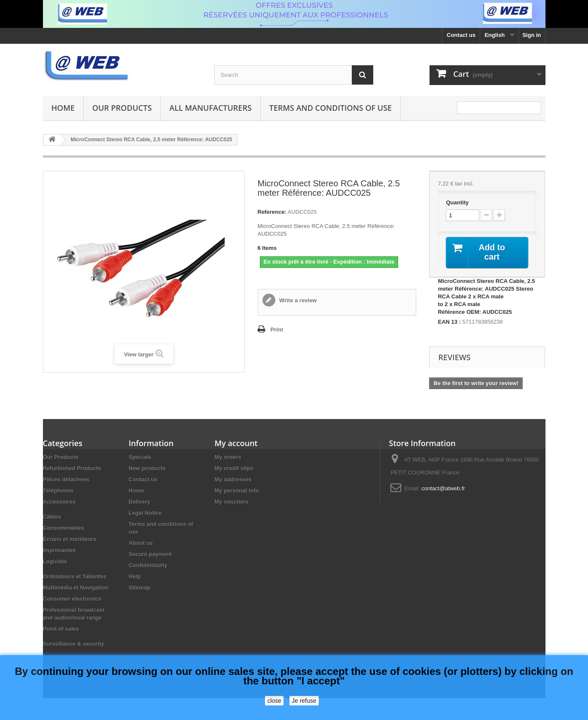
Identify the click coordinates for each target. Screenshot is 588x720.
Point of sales (61, 629)
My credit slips (234, 469)
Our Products (122, 108)
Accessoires (59, 502)
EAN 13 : (449, 322)
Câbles (52, 517)
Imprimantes (59, 551)
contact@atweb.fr (443, 489)
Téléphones (58, 491)
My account (236, 444)
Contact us (461, 35)
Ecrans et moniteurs (70, 539)
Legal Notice (145, 513)
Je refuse (304, 701)
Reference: (272, 212)
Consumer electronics (72, 599)
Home (63, 108)
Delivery (140, 502)
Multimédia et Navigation (76, 588)
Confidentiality (148, 566)
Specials (140, 457)
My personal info (237, 491)
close (274, 701)
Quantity (457, 202)
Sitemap (140, 588)
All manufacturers (210, 108)
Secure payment (150, 554)
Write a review (297, 300)
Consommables (64, 528)
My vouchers (232, 502)
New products (147, 469)
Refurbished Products (72, 469)
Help (135, 577)
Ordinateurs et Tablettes (75, 577)
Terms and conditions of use (331, 108)
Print (277, 330)
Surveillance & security (74, 644)
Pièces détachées (66, 480)
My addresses (233, 480)
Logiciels (55, 562)
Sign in (532, 35)
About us (141, 543)
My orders (228, 457)
